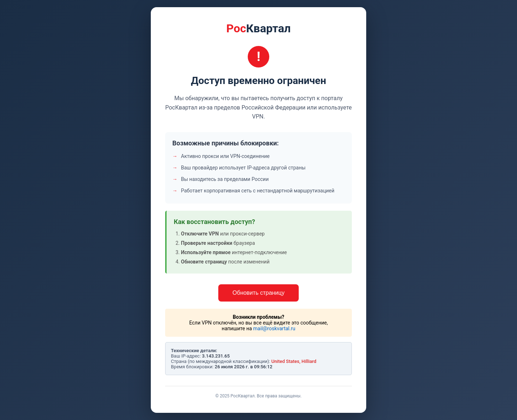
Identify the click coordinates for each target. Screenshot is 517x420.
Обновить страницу (259, 293)
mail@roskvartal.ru (274, 328)
